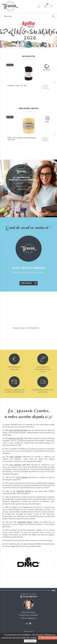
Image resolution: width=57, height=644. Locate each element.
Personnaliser (30, 641)
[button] (55, 82)
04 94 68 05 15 (28, 597)
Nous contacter (28, 631)
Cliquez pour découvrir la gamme (28, 37)
